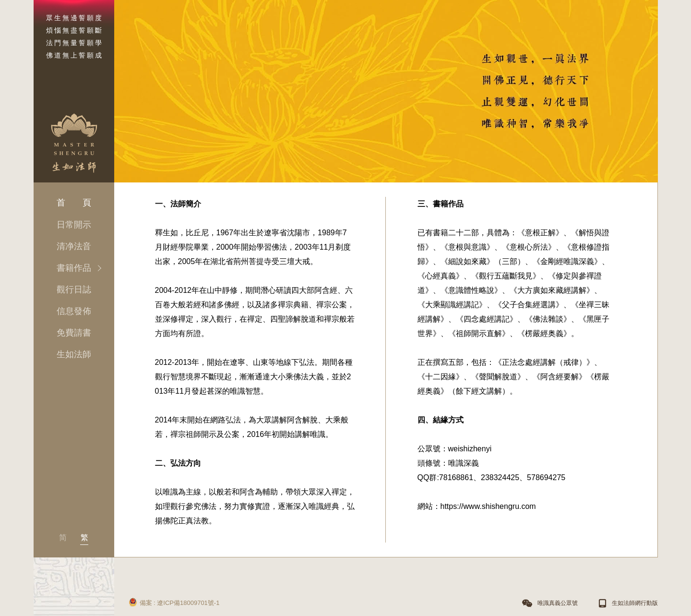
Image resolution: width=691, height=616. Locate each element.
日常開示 (74, 225)
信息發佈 (74, 311)
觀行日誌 (74, 290)
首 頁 (74, 203)
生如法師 (74, 354)
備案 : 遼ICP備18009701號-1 (174, 601)
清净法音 (74, 246)
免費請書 (74, 333)
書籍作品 (74, 268)
